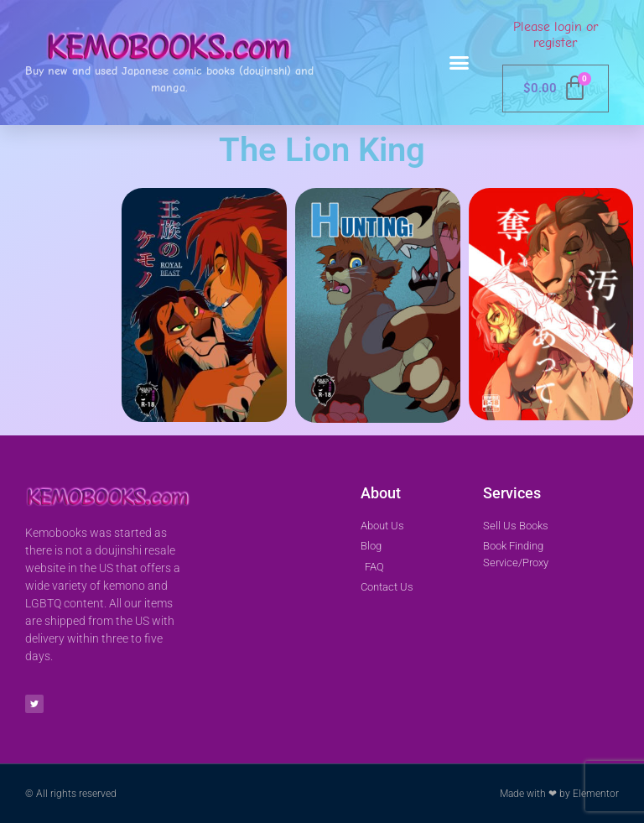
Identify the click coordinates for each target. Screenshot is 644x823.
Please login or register (556, 35)
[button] (460, 63)
